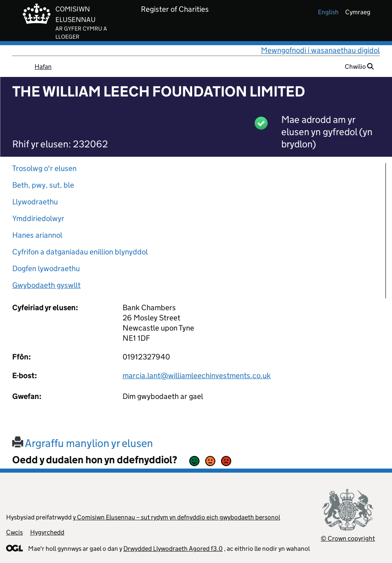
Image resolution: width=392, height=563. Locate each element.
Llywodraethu (35, 202)
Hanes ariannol (37, 235)
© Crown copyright (348, 538)
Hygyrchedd (47, 532)
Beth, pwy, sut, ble (43, 185)
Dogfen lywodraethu (46, 268)
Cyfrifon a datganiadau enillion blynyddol (80, 252)
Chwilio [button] (359, 67)
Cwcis (14, 532)
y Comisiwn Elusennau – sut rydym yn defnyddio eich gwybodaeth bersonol (176, 517)
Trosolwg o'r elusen (44, 168)
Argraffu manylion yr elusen (83, 443)
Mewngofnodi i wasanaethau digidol (320, 50)
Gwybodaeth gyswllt (46, 285)
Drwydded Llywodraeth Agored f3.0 (173, 549)
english (328, 12)
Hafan (43, 67)
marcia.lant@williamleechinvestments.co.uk (197, 376)
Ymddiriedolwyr (38, 218)
